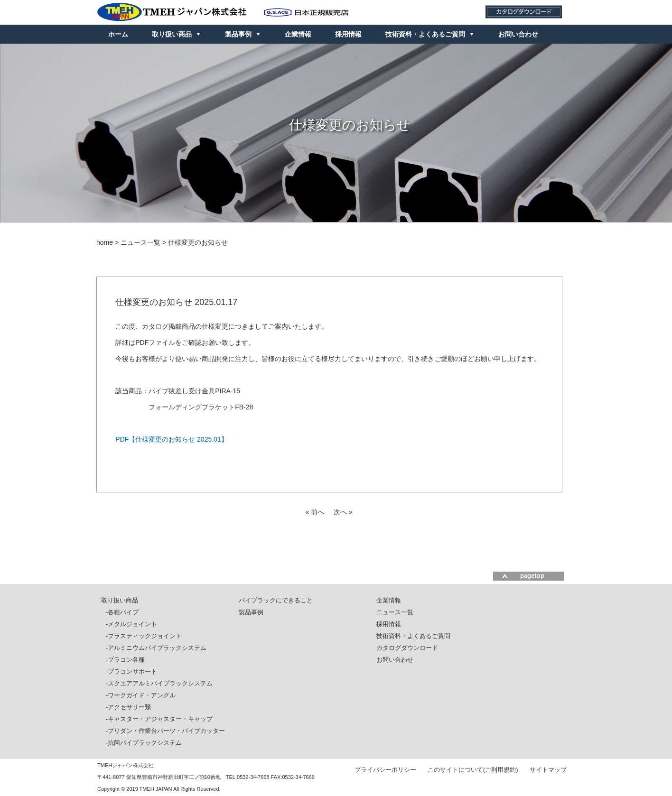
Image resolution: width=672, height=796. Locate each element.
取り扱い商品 (172, 34)
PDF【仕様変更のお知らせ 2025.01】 (172, 439)
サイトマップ (548, 769)
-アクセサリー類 (128, 707)
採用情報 (348, 34)
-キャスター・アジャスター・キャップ (159, 719)
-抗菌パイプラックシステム (144, 743)
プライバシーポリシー (385, 769)
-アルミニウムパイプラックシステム (156, 648)
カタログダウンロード (407, 648)
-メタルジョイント (131, 624)
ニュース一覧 (395, 612)
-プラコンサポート (131, 671)
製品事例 (238, 34)
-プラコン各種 (125, 660)
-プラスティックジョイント (144, 636)
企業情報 (298, 34)
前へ (317, 512)
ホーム (118, 34)
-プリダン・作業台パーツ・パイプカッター (165, 731)
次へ (340, 512)
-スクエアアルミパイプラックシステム (159, 683)
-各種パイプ (122, 612)
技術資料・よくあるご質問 (425, 34)
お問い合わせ (518, 34)
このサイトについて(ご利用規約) (473, 769)
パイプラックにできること (276, 600)
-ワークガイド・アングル (141, 695)
